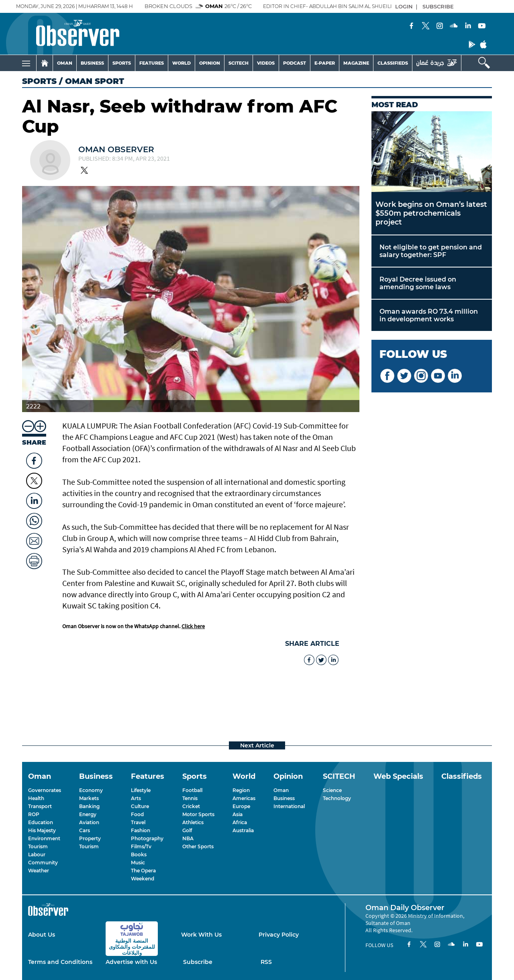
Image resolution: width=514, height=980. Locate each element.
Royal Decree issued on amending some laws (418, 283)
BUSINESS (92, 63)
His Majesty (42, 830)
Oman (281, 790)
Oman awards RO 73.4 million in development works (429, 315)
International (289, 806)
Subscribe (198, 962)
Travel (138, 822)
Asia (238, 814)
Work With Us (201, 935)
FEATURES (152, 63)
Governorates (45, 790)
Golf (187, 830)
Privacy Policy (279, 935)
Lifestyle (141, 790)
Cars (85, 830)
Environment (44, 838)
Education (41, 822)
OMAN (65, 63)
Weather (39, 871)
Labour (37, 854)
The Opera (143, 871)
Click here (193, 626)
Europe (241, 806)
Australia (243, 830)
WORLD (182, 63)
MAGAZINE (356, 63)
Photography (147, 838)
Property (90, 838)
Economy (91, 790)
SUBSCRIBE (438, 6)
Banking (89, 806)
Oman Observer (116, 149)
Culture (140, 806)
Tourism (38, 846)
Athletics (193, 822)
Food (137, 814)
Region (241, 790)
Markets (89, 798)
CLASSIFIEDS (393, 63)
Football (192, 790)
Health (36, 798)
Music (138, 863)
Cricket (191, 806)
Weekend (143, 879)
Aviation (89, 822)
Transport (40, 806)
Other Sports (198, 846)
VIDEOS (266, 63)
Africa (240, 822)
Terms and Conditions (60, 962)
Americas (244, 798)
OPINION (210, 63)
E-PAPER (325, 63)
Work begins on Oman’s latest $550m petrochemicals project (431, 213)
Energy (88, 814)
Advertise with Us (131, 962)
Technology (337, 798)
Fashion (141, 830)
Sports (39, 81)
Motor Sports (198, 814)
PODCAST (295, 63)
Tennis (190, 798)
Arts (136, 798)
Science (332, 790)
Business (284, 798)
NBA (188, 838)
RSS (266, 962)
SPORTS (122, 63)
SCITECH (239, 63)
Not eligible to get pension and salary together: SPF (431, 251)
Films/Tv (141, 846)
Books (139, 854)
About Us (42, 935)
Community (43, 863)
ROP (34, 814)
